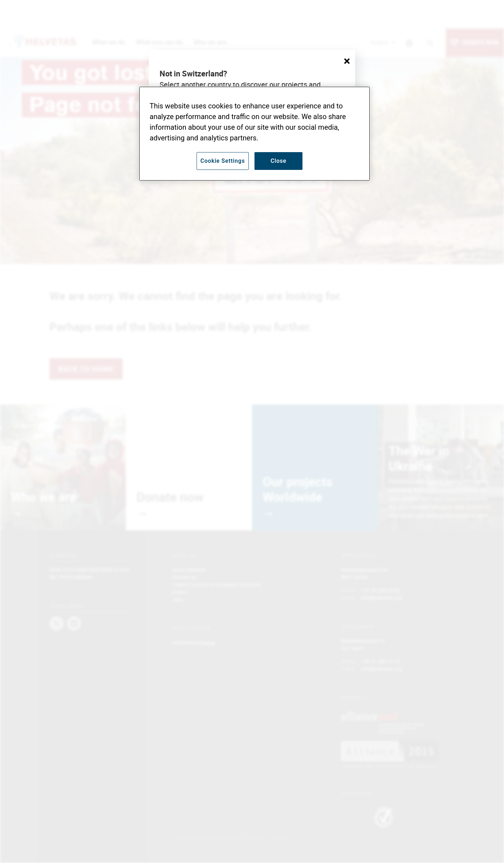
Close (278, 161)
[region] (254, 134)
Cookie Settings (223, 161)
